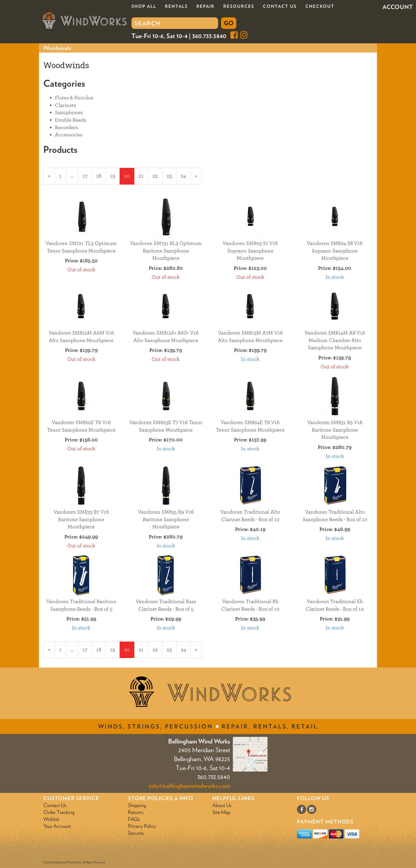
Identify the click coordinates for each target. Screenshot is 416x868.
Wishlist (51, 819)
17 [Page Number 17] (87, 176)
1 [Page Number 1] (63, 176)
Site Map (221, 812)
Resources (239, 6)
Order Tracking (59, 812)
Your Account (57, 826)
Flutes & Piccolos (74, 98)
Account (398, 7)
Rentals (176, 6)
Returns (136, 812)
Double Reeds (70, 120)
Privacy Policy (142, 826)
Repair (206, 6)
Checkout (320, 6)
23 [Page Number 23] (172, 176)
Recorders (66, 128)
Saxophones (69, 113)
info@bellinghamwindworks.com (189, 786)
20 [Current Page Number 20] (129, 179)
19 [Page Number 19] (115, 176)
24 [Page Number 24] (186, 176)
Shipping (137, 805)
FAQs (134, 819)
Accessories (69, 135)
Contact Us (280, 6)
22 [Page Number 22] (157, 176)
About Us (222, 805)
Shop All (144, 6)
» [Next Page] (198, 179)
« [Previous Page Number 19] (51, 179)
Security (136, 833)
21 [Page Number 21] (143, 176)
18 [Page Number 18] (101, 176)
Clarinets (65, 105)
